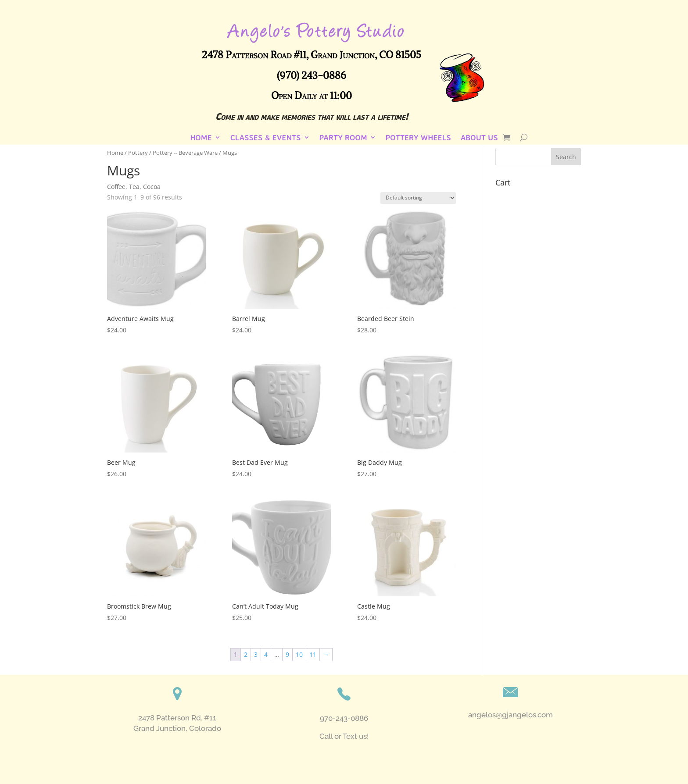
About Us (479, 138)
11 (313, 654)
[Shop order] (418, 198)
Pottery (138, 153)
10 (299, 654)
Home (201, 138)
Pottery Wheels (418, 138)
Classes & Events (266, 138)
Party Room (343, 138)
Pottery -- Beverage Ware (185, 153)
